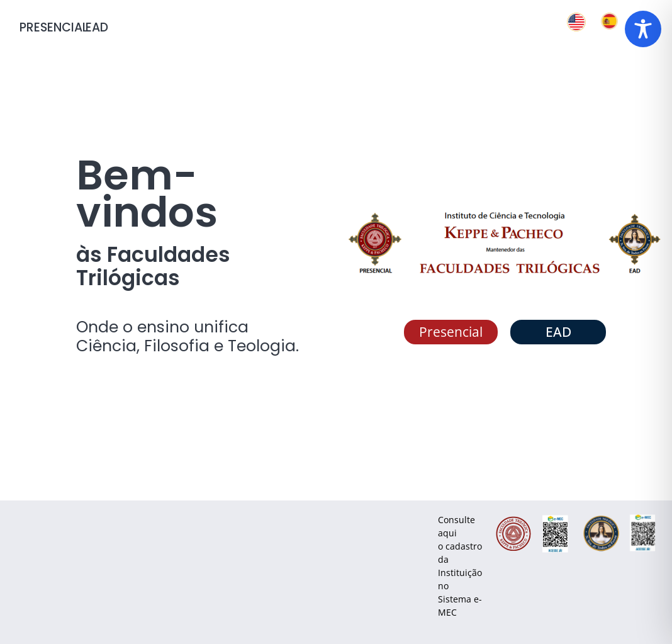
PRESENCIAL (53, 27)
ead (97, 27)
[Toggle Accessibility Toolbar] (643, 29)
